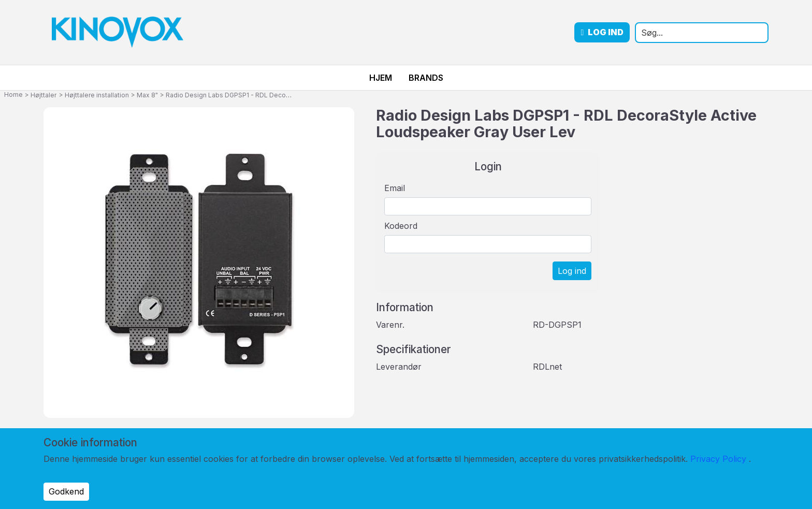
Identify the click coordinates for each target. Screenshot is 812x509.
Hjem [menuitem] (381, 78)
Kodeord (401, 226)
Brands (426, 78)
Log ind (602, 32)
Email (395, 188)
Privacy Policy (718, 459)
